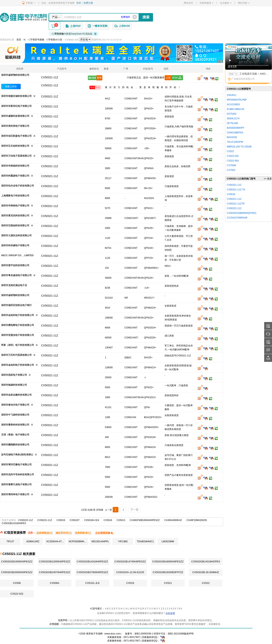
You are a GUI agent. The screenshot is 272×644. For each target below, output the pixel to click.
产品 (55, 17)
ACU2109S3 (233, 104)
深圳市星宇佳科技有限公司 (15, 265)
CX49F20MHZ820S (197, 520)
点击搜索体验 (104, 533)
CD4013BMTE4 (235, 133)
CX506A (55, 583)
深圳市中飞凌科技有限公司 (15, 415)
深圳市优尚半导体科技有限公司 (18, 475)
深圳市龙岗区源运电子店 (14, 285)
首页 (19, 40)
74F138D (123, 541)
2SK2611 (232, 95)
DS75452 (232, 114)
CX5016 (108, 520)
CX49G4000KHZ (173, 520)
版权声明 (189, 634)
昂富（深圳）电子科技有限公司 (18, 345)
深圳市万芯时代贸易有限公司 (16, 355)
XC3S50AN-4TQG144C (56, 541)
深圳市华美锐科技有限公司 (15, 166)
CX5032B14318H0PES (14, 523)
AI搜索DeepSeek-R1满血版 (74, 34)
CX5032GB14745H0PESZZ (130, 561)
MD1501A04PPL (100, 541)
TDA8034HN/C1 (145, 541)
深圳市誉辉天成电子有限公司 (16, 484)
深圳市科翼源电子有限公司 (15, 176)
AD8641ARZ (33, 541)
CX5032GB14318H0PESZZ (92, 561)
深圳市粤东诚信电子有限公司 (16, 275)
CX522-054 (233, 161)
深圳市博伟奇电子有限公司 (15, 494)
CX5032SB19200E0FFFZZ (168, 572)
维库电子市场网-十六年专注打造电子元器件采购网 (23, 17)
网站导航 (244, 3)
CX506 (17, 583)
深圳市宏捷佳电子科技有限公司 (18, 335)
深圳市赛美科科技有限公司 (15, 425)
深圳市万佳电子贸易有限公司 (16, 156)
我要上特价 (11, 87)
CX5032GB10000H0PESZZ (17, 561)
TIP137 (10, 541)
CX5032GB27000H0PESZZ (92, 572)
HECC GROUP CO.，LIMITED (17, 255)
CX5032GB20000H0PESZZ (17, 572)
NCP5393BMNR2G (78, 541)
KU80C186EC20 (236, 109)
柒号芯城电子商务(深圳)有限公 (17, 455)
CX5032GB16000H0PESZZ (168, 561)
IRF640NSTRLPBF (237, 100)
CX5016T (75, 520)
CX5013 (121, 520)
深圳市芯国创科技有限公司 (15, 226)
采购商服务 (207, 3)
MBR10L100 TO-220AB (239, 147)
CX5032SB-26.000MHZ (206, 572)
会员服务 (226, 3)
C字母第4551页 (54, 40)
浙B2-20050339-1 (144, 634)
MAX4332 (232, 137)
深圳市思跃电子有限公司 (14, 375)
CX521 (168, 583)
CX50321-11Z (50, 85)
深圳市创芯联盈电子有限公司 (16, 136)
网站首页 (188, 3)
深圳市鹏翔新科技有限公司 (15, 445)
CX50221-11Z (45, 520)
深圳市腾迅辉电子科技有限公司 (18, 325)
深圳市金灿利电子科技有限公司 (18, 315)
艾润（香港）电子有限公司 (15, 435)
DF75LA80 (232, 123)
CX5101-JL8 (92, 583)
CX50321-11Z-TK (236, 190)
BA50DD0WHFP (236, 128)
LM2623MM (168, 541)
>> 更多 (268, 179)
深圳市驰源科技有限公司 (14, 385)
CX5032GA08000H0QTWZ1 (242, 213)
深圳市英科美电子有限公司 (15, 126)
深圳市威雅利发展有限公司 (15, 116)
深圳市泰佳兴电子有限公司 (15, 405)
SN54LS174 (233, 119)
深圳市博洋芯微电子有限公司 (16, 465)
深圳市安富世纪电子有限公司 (16, 106)
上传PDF (73, 26)
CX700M (231, 165)
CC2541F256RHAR (237, 218)
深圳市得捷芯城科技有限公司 (16, 96)
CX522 (206, 583)
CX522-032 (233, 156)
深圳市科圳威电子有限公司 (15, 245)
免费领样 (125, 17)
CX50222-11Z (26, 520)
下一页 (134, 510)
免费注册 (88, 3)
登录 (79, 3)
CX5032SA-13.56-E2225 (130, 572)
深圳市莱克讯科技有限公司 (15, 216)
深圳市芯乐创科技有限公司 (15, 146)
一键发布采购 (97, 26)
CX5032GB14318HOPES (206, 561)
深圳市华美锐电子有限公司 (15, 206)
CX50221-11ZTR (236, 204)
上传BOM (122, 26)
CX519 (130, 583)
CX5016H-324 (92, 520)
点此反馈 (170, 613)
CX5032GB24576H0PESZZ (55, 572)
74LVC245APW (235, 142)
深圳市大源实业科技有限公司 (16, 235)
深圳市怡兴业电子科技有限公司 (18, 186)
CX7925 (231, 170)
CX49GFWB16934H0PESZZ (145, 520)
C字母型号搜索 (36, 40)
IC (25, 40)
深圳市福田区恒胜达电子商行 (16, 305)
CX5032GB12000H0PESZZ (55, 561)
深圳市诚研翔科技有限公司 (15, 75)
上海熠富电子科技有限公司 (15, 196)
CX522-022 (17, 594)
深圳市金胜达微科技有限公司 (16, 395)
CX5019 (61, 520)
